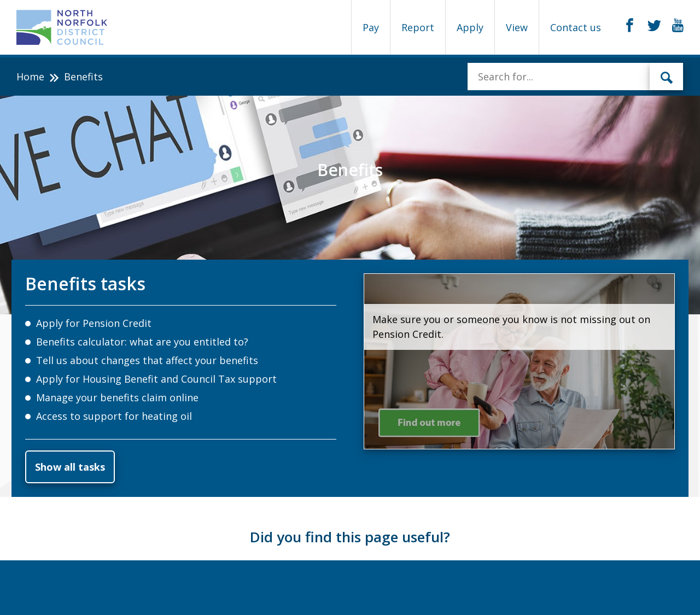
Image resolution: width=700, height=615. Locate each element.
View (517, 27)
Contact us (576, 27)
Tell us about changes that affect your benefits (147, 360)
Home (30, 77)
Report (418, 27)
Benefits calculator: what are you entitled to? (142, 342)
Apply (470, 27)
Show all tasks (70, 467)
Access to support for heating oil (114, 416)
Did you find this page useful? (350, 537)
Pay (371, 27)
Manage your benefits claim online (117, 397)
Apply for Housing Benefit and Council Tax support (156, 379)
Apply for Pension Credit (94, 323)
